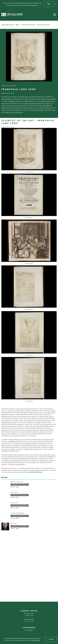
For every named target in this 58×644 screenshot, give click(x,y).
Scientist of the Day (28, 25)
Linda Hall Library (7, 25)
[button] (55, 15)
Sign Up (49, 4)
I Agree (51, 639)
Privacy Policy (36, 640)
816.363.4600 (29, 630)
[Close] (56, 4)
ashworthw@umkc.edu (35, 472)
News (17, 25)
